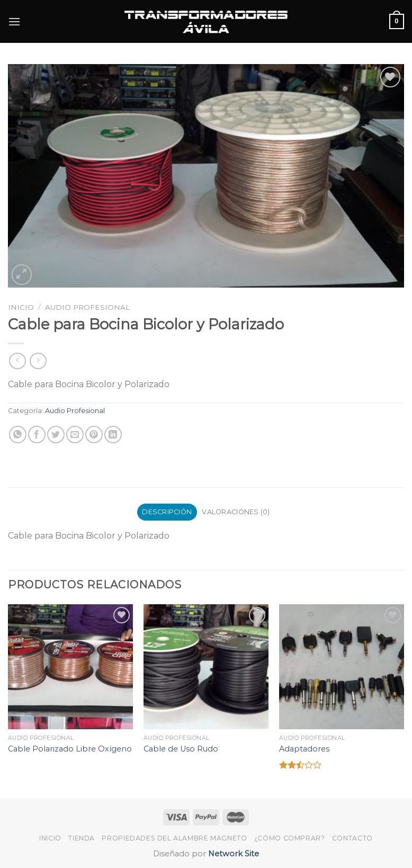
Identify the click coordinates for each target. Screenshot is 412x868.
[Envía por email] (75, 435)
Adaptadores (304, 749)
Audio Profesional (87, 307)
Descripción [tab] (167, 512)
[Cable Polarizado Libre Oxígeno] (70, 667)
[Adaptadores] (342, 667)
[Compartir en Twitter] (56, 435)
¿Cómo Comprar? (290, 838)
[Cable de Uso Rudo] (206, 667)
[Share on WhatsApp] (18, 435)
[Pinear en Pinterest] (94, 435)
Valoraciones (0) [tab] (236, 512)
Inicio (21, 307)
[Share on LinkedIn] (113, 435)
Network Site (232, 854)
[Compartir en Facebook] (37, 435)
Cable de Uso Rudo (181, 749)
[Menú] (14, 21)
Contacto (352, 838)
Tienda (82, 838)
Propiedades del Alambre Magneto (174, 838)
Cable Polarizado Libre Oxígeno (70, 749)
